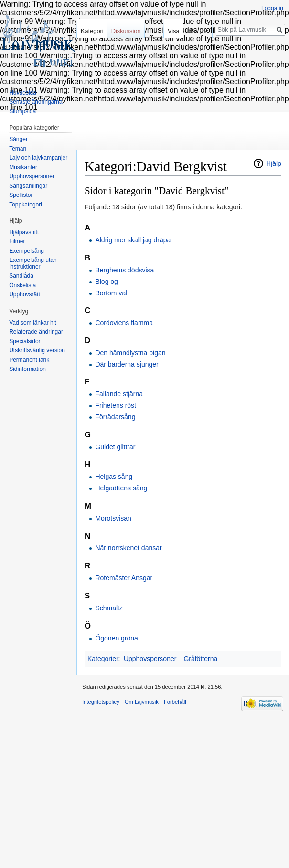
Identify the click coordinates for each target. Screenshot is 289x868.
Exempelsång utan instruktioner (33, 263)
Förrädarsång (115, 417)
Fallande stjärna (119, 394)
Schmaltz (109, 608)
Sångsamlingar (28, 186)
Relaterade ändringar (36, 332)
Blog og (106, 282)
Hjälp (274, 163)
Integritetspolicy (101, 702)
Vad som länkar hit (33, 323)
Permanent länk (29, 360)
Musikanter (23, 167)
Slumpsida (22, 111)
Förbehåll (175, 702)
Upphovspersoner (150, 659)
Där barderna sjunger (127, 364)
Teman (18, 149)
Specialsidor (25, 341)
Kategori (92, 31)
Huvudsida (23, 93)
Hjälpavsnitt (24, 232)
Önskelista (22, 285)
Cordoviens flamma (124, 323)
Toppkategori (26, 205)
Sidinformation (27, 369)
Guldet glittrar (115, 447)
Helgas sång (114, 477)
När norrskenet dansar (128, 548)
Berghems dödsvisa (124, 270)
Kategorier (103, 659)
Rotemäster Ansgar (124, 578)
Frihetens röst (116, 405)
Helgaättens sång (121, 488)
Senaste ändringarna (36, 102)
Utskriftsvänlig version (37, 350)
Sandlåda (21, 276)
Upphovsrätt (25, 294)
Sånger (18, 139)
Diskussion (126, 31)
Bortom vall (112, 293)
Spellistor (21, 195)
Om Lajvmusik (142, 702)
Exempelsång (27, 251)
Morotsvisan (113, 518)
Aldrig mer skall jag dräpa (133, 240)
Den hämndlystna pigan (130, 353)
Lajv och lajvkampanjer (38, 158)
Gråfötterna (200, 659)
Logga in (272, 8)
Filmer (17, 241)
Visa (172, 31)
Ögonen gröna (117, 638)
